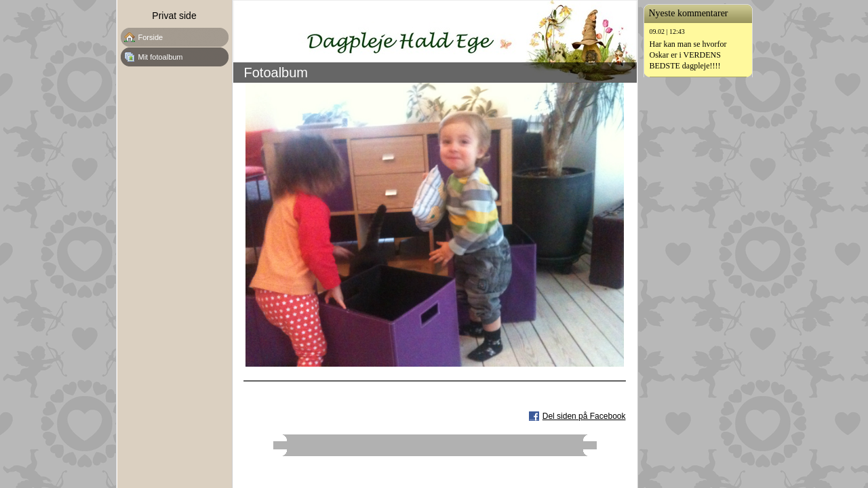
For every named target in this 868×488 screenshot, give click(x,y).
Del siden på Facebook (584, 416)
